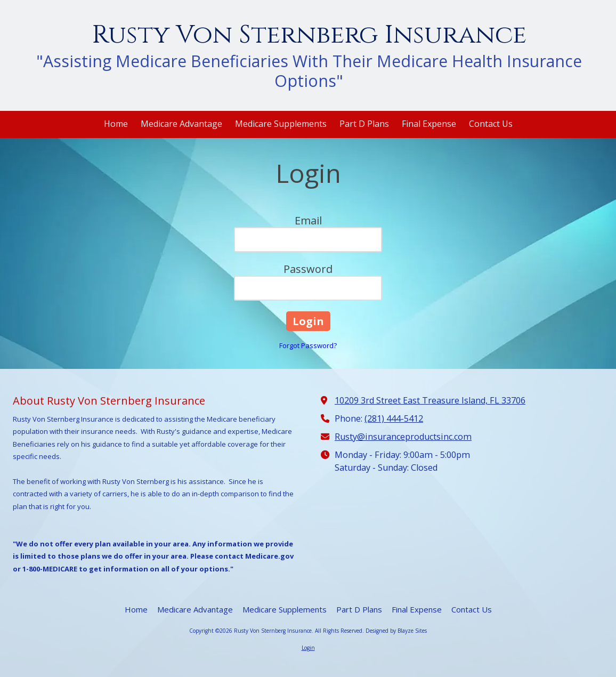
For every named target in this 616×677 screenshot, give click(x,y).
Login (308, 648)
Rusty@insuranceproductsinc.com (403, 437)
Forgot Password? (308, 345)
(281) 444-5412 (394, 418)
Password (308, 269)
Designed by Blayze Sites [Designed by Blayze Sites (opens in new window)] (396, 631)
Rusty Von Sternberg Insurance (309, 35)
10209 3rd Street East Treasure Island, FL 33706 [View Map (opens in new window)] (430, 400)
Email (308, 220)
